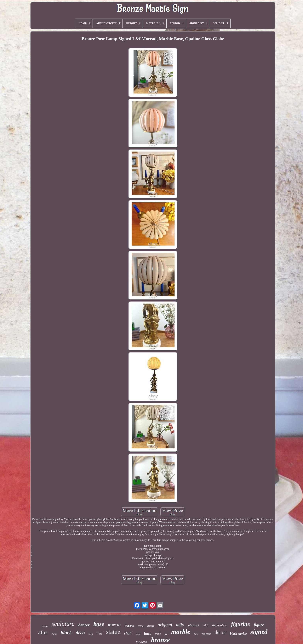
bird (196, 634)
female (45, 626)
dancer (84, 625)
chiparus (130, 626)
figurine (240, 624)
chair (128, 633)
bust (147, 634)
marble (181, 632)
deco (80, 633)
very (141, 626)
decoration (220, 625)
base (99, 624)
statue (113, 632)
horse (138, 634)
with (206, 625)
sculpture (63, 624)
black (66, 632)
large (54, 634)
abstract (193, 625)
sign (91, 634)
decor (220, 632)
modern (141, 642)
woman (114, 625)
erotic (158, 634)
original (165, 625)
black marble (238, 634)
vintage (150, 626)
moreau (206, 634)
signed (259, 632)
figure (259, 625)
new (100, 633)
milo (180, 625)
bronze (160, 640)
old (166, 634)
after (43, 632)
